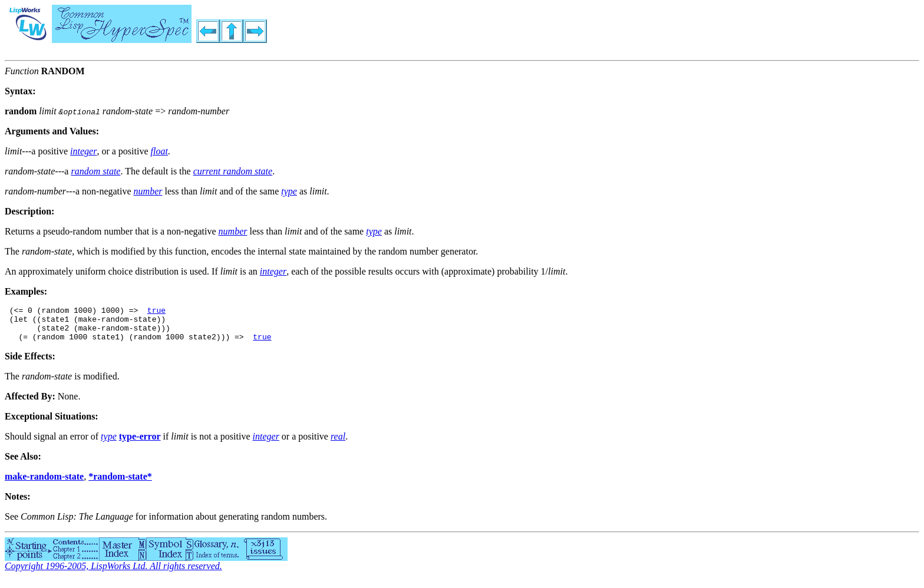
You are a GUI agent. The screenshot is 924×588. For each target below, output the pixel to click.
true (156, 312)
